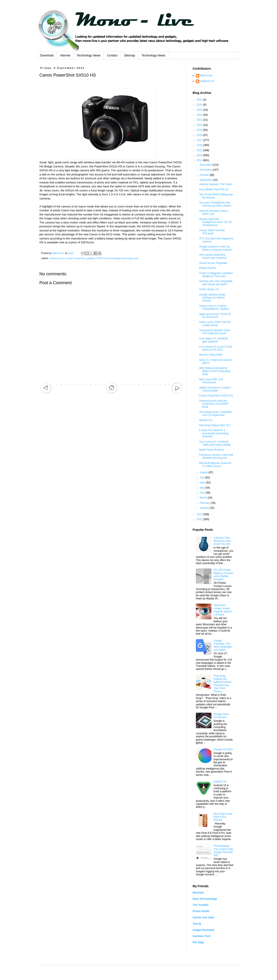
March (204, 498)
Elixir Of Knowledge (205, 899)
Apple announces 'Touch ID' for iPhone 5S (215, 316)
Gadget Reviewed (203, 930)
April (203, 493)
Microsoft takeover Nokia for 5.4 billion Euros (215, 465)
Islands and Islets (203, 917)
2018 (200, 135)
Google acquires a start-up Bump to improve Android (215, 248)
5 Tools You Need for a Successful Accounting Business (214, 433)
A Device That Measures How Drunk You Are (222, 541)
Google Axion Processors (221, 716)
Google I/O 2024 (223, 749)
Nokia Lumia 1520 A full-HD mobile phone (215, 324)
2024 (200, 105)
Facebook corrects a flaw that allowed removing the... (216, 456)
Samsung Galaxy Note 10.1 (215, 425)
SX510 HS (102, 258)
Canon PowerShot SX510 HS (216, 396)
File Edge (198, 942)
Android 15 (220, 782)
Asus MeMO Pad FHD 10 (214, 189)
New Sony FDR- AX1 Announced (211, 381)
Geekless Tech (202, 936)
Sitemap (130, 55)
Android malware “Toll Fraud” (216, 184)
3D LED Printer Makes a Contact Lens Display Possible (223, 575)
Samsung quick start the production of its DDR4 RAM (214, 404)
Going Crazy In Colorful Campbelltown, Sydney (214, 307)
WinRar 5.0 (206, 420)
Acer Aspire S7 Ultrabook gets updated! (214, 340)
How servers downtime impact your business (213, 256)
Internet (65, 55)
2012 (200, 514)
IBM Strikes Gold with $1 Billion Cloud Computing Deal (215, 371)
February (205, 503)
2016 (200, 145)
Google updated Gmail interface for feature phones (212, 298)
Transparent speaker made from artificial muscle (215, 332)
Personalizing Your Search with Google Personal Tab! (223, 851)
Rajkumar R (207, 81)
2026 (200, 100)
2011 (200, 519)
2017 (200, 140)
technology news (130, 258)
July (202, 478)
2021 (200, 120)
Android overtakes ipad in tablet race (214, 212)
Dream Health (201, 911)
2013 (200, 160)
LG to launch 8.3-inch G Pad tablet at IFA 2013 (215, 348)
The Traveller (201, 905)
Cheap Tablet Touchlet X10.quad (212, 232)
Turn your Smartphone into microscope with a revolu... (216, 204)
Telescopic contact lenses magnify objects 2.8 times (223, 610)
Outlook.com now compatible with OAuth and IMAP (216, 283)
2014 (200, 155)
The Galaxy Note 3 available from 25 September (215, 414)
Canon (62, 258)
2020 (200, 125)
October (205, 175)
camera (53, 258)
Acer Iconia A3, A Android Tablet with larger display (215, 443)
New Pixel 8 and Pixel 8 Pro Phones (223, 817)
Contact (112, 55)
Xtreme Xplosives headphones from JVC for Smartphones (216, 222)
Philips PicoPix (208, 268)
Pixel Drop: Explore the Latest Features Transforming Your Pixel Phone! (223, 684)
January (205, 508)
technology (114, 258)
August (204, 472)
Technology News (89, 55)
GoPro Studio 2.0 (209, 289)
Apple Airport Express (212, 450)
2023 (200, 110)
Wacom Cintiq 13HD (211, 355)
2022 (200, 115)
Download (47, 55)
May (203, 488)
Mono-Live (206, 75)
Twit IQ (197, 924)
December (206, 165)
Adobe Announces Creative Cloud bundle (215, 389)
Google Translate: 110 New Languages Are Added (223, 645)
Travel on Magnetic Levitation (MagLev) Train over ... (216, 275)
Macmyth (198, 893)
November (206, 170)
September (206, 180)
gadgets (91, 258)
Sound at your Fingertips (213, 263)
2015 (200, 150)
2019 (200, 130)
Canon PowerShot (76, 258)
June (203, 483)
